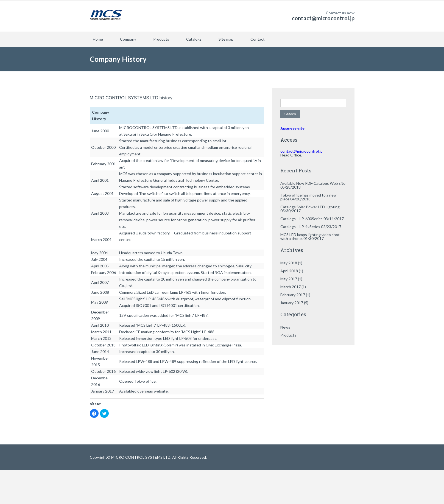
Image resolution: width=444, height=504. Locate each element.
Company (128, 39)
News (285, 327)
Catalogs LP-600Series (301, 219)
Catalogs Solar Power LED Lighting (310, 207)
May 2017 (289, 279)
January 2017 (292, 303)
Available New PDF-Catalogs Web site (313, 183)
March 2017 (291, 287)
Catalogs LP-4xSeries (300, 227)
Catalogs (194, 39)
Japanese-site (292, 128)
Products (161, 39)
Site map (226, 39)
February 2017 (293, 295)
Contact (258, 39)
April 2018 (289, 271)
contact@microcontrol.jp (323, 18)
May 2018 (289, 263)
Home (98, 39)
